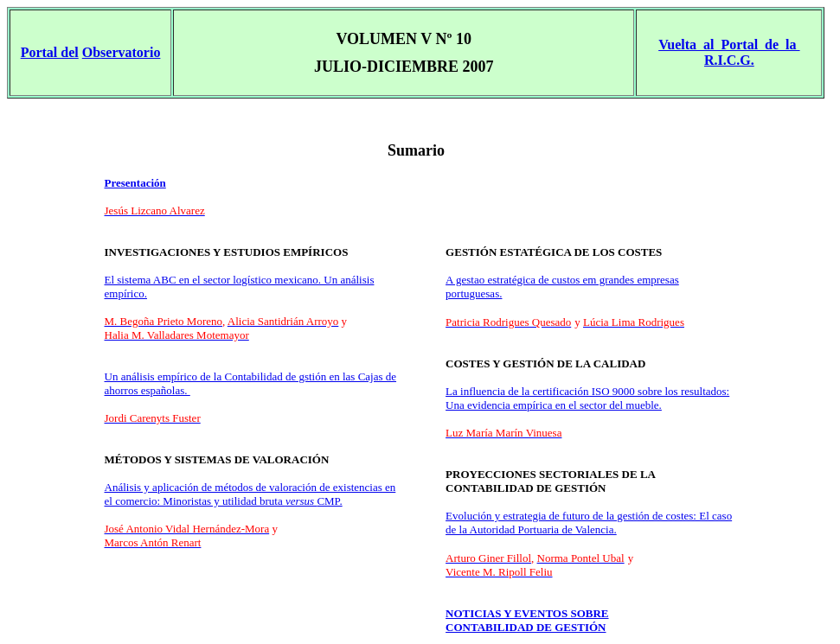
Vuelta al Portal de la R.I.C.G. (729, 52)
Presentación (135, 183)
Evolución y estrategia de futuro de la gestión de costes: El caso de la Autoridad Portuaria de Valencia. (589, 523)
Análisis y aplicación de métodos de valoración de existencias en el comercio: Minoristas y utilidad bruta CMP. (250, 494)
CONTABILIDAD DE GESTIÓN (526, 627)
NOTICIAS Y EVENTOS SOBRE (527, 613)
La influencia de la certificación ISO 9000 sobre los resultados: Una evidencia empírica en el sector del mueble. (587, 398)
